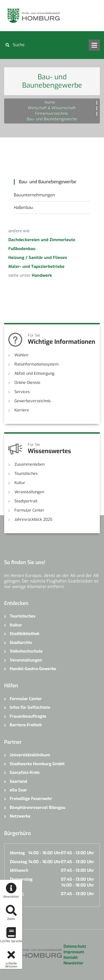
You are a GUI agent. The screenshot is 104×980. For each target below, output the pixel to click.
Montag (17, 853)
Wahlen (21, 355)
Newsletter (73, 963)
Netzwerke (20, 816)
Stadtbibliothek (25, 634)
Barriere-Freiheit (26, 725)
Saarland (18, 781)
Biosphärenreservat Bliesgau (38, 808)
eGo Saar (18, 790)
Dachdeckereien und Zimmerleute (42, 240)
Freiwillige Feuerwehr (31, 799)
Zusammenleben (30, 464)
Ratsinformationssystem (36, 364)
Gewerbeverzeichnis (33, 401)
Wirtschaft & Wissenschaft (52, 108)
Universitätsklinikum (30, 755)
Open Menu (94, 45)
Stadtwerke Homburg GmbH (37, 764)
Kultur (20, 483)
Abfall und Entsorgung (34, 373)
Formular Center (29, 510)
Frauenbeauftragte (28, 716)
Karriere (22, 410)
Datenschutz (75, 946)
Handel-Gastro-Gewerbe (33, 669)
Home (50, 103)
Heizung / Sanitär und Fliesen (38, 258)
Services (22, 392)
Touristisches (26, 474)
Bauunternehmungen (34, 195)
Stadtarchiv (21, 643)
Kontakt (71, 958)
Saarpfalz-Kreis (25, 772)
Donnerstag (21, 879)
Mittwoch (19, 870)
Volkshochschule (26, 651)
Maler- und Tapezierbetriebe (36, 266)
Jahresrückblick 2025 (33, 519)
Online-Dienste (27, 383)
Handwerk (42, 275)
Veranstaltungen (29, 492)
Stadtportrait (26, 501)
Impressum (74, 952)
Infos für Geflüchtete (30, 707)
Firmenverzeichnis (52, 114)
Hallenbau (23, 208)
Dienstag (19, 862)
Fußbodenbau (22, 249)
